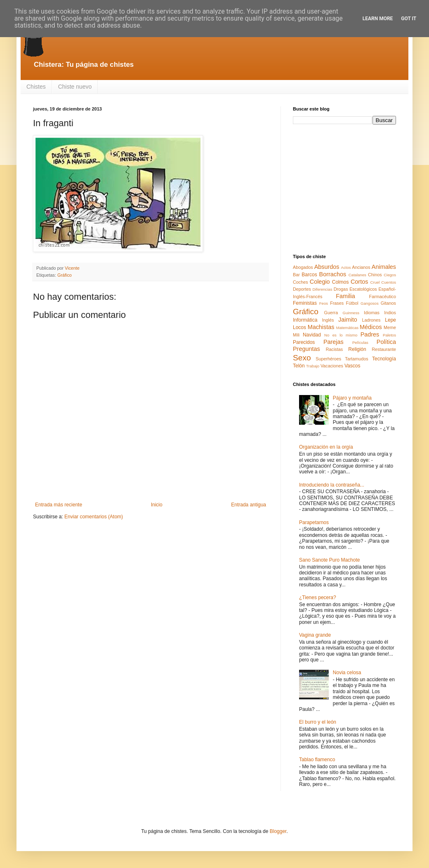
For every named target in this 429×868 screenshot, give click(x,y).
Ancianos (361, 267)
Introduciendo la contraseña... (332, 485)
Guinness (351, 313)
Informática (305, 320)
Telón (299, 366)
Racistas (334, 349)
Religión (357, 349)
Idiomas (372, 313)
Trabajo (313, 366)
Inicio (157, 505)
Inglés (328, 320)
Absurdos (327, 267)
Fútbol (352, 303)
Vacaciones (332, 366)
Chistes (36, 87)
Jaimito (348, 320)
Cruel (375, 282)
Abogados (303, 267)
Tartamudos (356, 359)
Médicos (371, 327)
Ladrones (371, 320)
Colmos (341, 282)
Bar (296, 275)
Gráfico (65, 275)
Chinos (375, 275)
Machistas (321, 327)
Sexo (302, 358)
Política (386, 342)
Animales (384, 267)
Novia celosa (347, 673)
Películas (360, 342)
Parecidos (304, 342)
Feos (324, 303)
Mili (296, 335)
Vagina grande (315, 635)
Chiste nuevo (75, 87)
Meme (390, 327)
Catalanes (357, 275)
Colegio (320, 282)
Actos (346, 267)
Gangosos (370, 303)
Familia (345, 296)
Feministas (305, 303)
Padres (370, 334)
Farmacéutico (383, 296)
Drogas (341, 289)
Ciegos (390, 275)
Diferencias (322, 289)
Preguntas (306, 349)
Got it (409, 19)
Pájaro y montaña (352, 398)
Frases (337, 303)
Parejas (334, 342)
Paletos (389, 335)
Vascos (352, 366)
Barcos (309, 275)
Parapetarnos (314, 522)
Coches (301, 282)
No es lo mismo (341, 335)
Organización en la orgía (326, 447)
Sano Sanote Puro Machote (329, 560)
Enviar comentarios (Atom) (94, 517)
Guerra (331, 313)
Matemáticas (347, 328)
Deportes (302, 289)
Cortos (359, 282)
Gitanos (388, 303)
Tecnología (384, 359)
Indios (390, 313)
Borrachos (333, 274)
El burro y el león (318, 722)
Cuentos (389, 282)
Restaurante (384, 349)
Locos (299, 327)
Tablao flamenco (317, 760)
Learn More (378, 19)
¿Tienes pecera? (318, 597)
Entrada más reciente (59, 505)
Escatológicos (363, 289)
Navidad (312, 335)
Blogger (278, 831)
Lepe (390, 320)
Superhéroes (328, 359)
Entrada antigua (249, 505)
